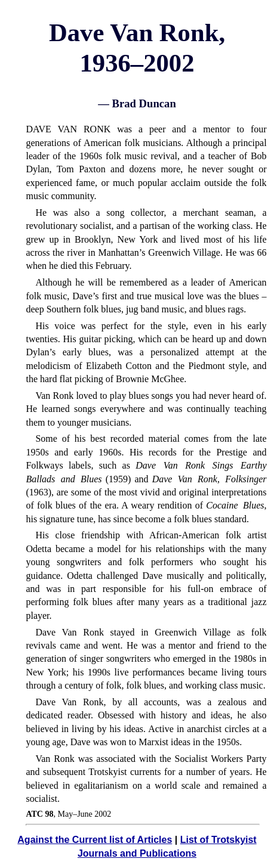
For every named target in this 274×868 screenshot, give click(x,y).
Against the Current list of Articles (95, 840)
